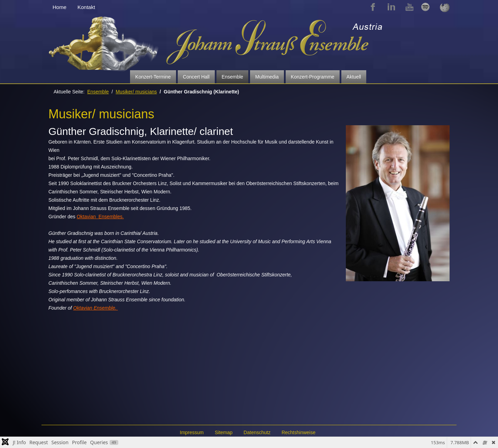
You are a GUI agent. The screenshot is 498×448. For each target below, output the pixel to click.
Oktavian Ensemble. (96, 308)
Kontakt (86, 7)
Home (59, 7)
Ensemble (232, 77)
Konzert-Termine (153, 77)
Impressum (192, 432)
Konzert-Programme (313, 77)
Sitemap (224, 432)
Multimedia (267, 77)
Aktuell (354, 77)
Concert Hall (196, 77)
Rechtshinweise (298, 432)
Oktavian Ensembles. (100, 217)
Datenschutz (257, 432)
